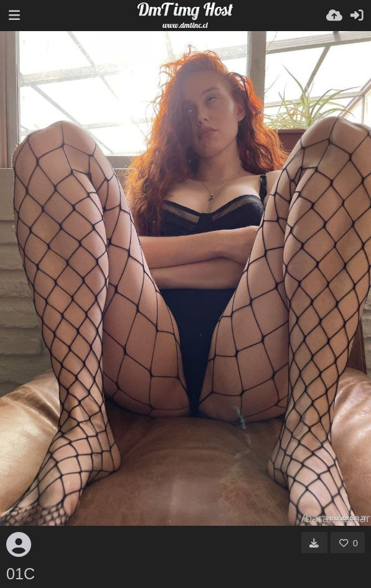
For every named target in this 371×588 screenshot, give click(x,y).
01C (21, 574)
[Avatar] (19, 544)
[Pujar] (334, 16)
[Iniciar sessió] (357, 16)
